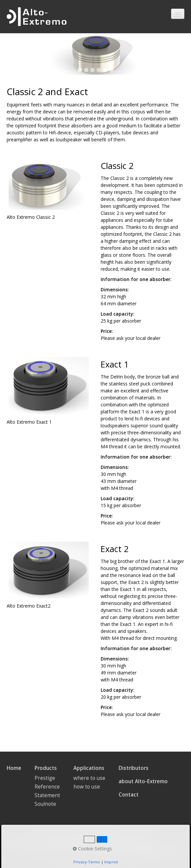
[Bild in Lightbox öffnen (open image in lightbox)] (49, 184)
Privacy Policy (23, 843)
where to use (89, 778)
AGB (82, 843)
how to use (87, 787)
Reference (47, 787)
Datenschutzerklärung (119, 843)
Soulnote (45, 804)
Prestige (45, 778)
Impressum (58, 843)
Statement (47, 795)
